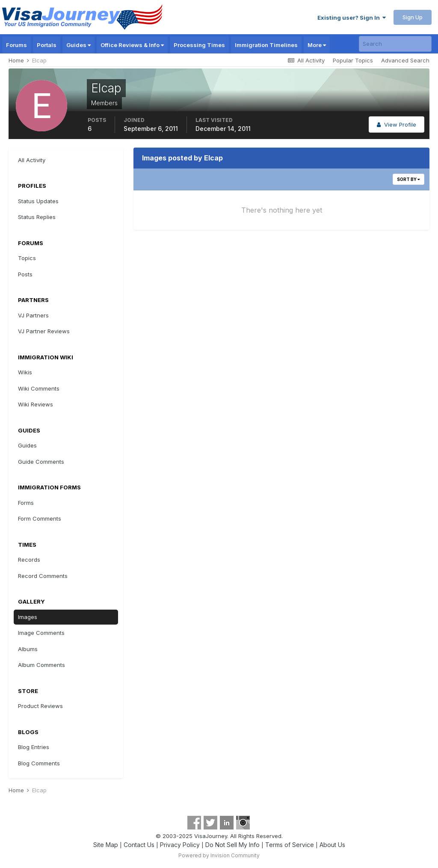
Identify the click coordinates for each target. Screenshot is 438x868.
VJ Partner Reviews (44, 331)
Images (28, 617)
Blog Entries (34, 747)
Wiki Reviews (36, 404)
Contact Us (139, 845)
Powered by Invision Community (219, 855)
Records (29, 560)
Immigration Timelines (266, 45)
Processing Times (199, 45)
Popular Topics (353, 60)
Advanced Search (405, 60)
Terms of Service (290, 845)
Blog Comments (39, 763)
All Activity (32, 160)
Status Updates (38, 201)
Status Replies (37, 217)
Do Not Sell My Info (232, 845)
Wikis (25, 372)
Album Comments (41, 665)
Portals (47, 45)
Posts (25, 274)
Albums (28, 649)
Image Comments (41, 633)
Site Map (106, 845)
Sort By (408, 179)
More (317, 45)
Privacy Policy (180, 845)
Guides (78, 45)
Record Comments (43, 576)
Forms (26, 503)
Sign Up (413, 17)
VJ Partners (33, 315)
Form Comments (40, 518)
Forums (16, 45)
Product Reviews (40, 706)
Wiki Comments (39, 388)
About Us (332, 845)
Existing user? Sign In (352, 18)
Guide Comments (41, 462)
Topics (27, 258)
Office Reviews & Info (132, 45)
